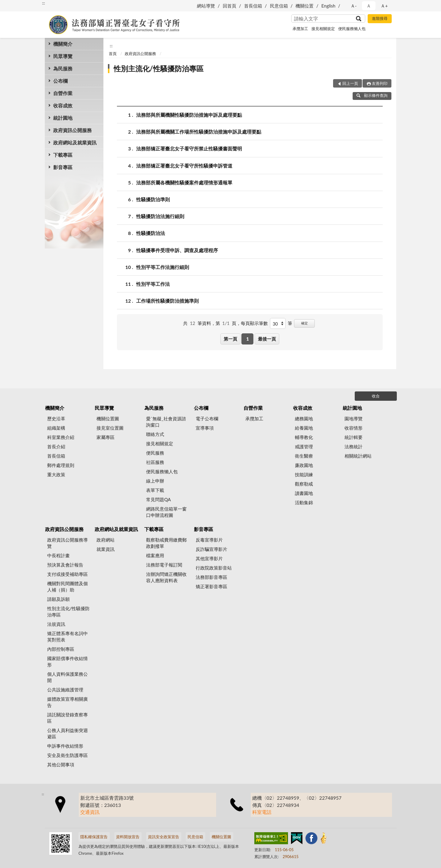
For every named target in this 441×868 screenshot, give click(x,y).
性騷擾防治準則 (153, 199)
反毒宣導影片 (209, 540)
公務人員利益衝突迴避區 (67, 733)
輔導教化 (304, 437)
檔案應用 (155, 555)
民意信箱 (279, 6)
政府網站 (106, 540)
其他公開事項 (61, 765)
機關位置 (305, 6)
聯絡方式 (155, 434)
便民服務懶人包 (352, 29)
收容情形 (354, 428)
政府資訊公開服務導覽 (67, 543)
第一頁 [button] (230, 339)
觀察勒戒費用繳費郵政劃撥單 (166, 543)
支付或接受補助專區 (67, 574)
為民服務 (63, 68)
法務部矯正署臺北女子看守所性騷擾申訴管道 (184, 166)
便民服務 (155, 453)
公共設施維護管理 (65, 690)
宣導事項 (205, 428)
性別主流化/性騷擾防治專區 (159, 68)
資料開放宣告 (128, 837)
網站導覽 (206, 6)
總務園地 (304, 419)
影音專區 (63, 167)
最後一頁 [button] (267, 339)
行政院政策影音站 (214, 568)
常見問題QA (158, 499)
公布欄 (60, 81)
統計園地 (63, 118)
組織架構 (56, 428)
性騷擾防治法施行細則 (160, 216)
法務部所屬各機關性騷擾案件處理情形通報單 (184, 182)
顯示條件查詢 (372, 95)
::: (44, 3)
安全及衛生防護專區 (67, 755)
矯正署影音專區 (211, 586)
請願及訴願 (58, 599)
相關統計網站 (358, 456)
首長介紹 (56, 446)
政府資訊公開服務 (72, 130)
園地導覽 (354, 419)
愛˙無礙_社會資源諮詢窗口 (166, 422)
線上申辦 (155, 481)
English (328, 6)
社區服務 (155, 462)
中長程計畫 (58, 555)
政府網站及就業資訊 (75, 142)
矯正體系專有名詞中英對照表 (67, 636)
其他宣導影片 (209, 558)
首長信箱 (253, 6)
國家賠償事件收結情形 (67, 661)
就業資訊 (106, 549)
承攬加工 (300, 29)
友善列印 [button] (380, 83)
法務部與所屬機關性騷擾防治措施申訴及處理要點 (189, 115)
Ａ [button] (369, 6)
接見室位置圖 (110, 428)
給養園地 (304, 428)
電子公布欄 (207, 419)
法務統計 (354, 446)
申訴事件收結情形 (65, 746)
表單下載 (155, 490)
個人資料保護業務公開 (67, 677)
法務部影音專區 (211, 577)
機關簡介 (63, 44)
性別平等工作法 (153, 284)
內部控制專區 (61, 649)
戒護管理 (304, 446)
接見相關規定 (323, 29)
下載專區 (63, 155)
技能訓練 (304, 474)
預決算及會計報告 (65, 565)
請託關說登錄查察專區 (67, 718)
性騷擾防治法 (151, 233)
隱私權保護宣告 (94, 837)
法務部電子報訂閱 (164, 565)
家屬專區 (106, 437)
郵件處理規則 (61, 465)
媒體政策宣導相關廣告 (67, 702)
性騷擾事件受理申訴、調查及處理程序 (177, 250)
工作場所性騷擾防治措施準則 (167, 301)
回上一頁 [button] (350, 83)
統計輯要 (354, 437)
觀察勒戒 (304, 484)
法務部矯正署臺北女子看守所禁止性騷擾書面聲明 (189, 148)
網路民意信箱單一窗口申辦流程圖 (166, 512)
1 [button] (248, 339)
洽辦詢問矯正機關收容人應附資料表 (166, 577)
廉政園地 (304, 465)
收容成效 (63, 105)
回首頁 (230, 6)
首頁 (113, 54)
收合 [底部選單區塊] (376, 396)
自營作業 (63, 93)
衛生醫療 (304, 456)
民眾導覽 (63, 56)
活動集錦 (304, 502)
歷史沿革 (56, 419)
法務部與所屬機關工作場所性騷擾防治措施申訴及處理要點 (199, 132)
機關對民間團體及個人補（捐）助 (67, 587)
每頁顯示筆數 (254, 323)
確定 (305, 323)
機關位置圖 (108, 419)
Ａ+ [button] (384, 6)
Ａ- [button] (354, 6)
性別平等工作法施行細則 (163, 267)
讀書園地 (304, 493)
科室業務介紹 (61, 437)
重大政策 (56, 474)
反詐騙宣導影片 (211, 549)
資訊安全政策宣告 (164, 837)
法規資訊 (56, 624)
